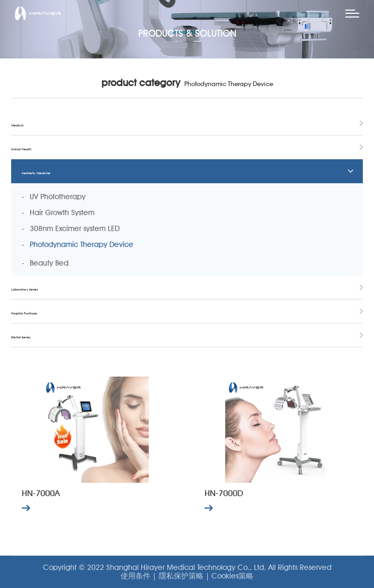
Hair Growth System (62, 212)
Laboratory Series (24, 289)
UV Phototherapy (58, 197)
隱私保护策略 (181, 576)
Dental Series (21, 337)
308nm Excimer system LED (75, 228)
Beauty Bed (49, 263)
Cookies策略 (232, 576)
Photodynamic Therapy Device (82, 244)
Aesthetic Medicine (36, 173)
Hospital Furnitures (24, 313)
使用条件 (135, 576)
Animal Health (21, 149)
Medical (17, 125)
